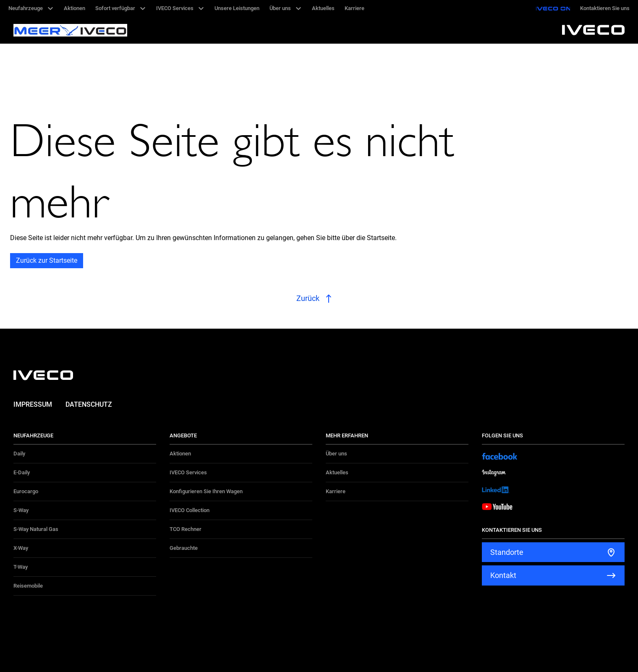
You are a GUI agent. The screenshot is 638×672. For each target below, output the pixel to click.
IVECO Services (188, 472)
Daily (19, 454)
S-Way (21, 510)
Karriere (336, 491)
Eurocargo (26, 491)
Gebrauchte (184, 548)
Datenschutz (89, 404)
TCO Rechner (186, 529)
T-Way (21, 567)
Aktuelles (337, 472)
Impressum (33, 404)
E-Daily (22, 472)
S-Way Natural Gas (36, 529)
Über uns (336, 454)
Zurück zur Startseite (47, 260)
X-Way (21, 548)
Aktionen (180, 454)
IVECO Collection (190, 510)
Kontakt (503, 575)
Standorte (507, 552)
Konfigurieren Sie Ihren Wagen (206, 491)
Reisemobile (28, 586)
